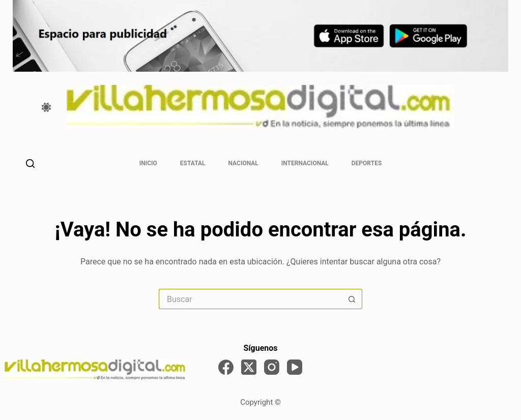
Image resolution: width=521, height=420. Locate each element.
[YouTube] (295, 367)
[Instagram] (272, 367)
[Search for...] (250, 299)
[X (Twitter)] (249, 367)
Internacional (305, 163)
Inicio (148, 163)
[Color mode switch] (46, 107)
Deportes (367, 163)
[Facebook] (226, 367)
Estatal (193, 163)
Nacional (243, 163)
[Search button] (352, 299)
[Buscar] (30, 163)
